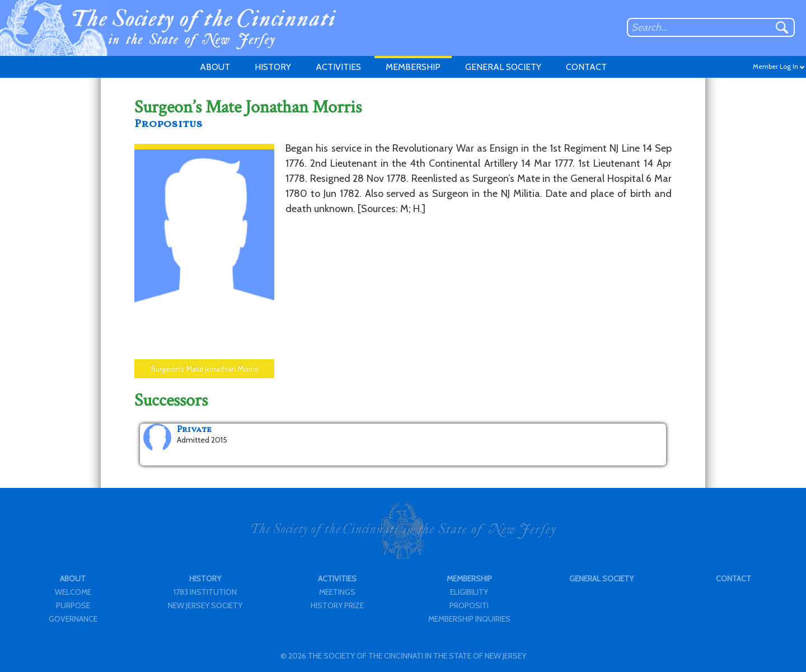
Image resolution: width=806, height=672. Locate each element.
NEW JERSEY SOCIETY (205, 605)
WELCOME (73, 592)
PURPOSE (73, 605)
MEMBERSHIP (413, 67)
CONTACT (586, 67)
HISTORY (273, 67)
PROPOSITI (469, 605)
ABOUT (215, 67)
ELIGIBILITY (469, 592)
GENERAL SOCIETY (503, 67)
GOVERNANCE (73, 619)
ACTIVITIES (338, 67)
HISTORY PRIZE (337, 605)
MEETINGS (337, 592)
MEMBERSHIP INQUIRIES (469, 619)
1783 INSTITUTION (205, 592)
